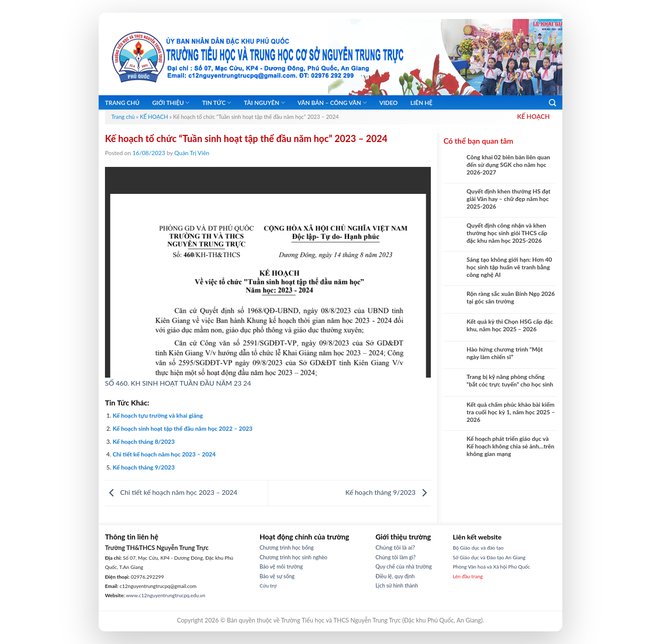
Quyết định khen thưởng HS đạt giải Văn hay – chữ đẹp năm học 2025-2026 (509, 199)
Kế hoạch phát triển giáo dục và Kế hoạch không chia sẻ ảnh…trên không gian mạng (511, 446)
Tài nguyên (264, 103)
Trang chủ (122, 103)
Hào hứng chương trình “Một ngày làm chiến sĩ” (505, 353)
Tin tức (216, 103)
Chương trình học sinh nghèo (294, 557)
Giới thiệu (171, 103)
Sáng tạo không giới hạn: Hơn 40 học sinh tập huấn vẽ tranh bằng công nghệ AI (509, 267)
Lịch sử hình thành (397, 586)
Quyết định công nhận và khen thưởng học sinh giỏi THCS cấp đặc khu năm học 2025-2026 (507, 233)
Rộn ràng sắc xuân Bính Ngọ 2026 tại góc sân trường (511, 297)
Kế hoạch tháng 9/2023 (144, 467)
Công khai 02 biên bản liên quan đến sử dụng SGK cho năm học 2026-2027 (508, 165)
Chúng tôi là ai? (395, 547)
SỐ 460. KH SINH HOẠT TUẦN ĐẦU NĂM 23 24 (178, 383)
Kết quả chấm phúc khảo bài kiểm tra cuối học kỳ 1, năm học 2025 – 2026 (511, 412)
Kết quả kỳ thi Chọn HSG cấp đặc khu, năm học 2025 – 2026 (510, 325)
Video (389, 103)
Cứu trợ (268, 586)
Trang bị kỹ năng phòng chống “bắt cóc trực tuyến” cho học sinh (510, 380)
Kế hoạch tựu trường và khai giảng (158, 415)
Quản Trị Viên (192, 153)
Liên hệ (421, 103)
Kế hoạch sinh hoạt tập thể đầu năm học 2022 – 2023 (183, 428)
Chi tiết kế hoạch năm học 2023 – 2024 (164, 454)
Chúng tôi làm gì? (396, 557)
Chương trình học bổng (287, 548)
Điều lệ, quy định (395, 576)
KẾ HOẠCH (154, 117)
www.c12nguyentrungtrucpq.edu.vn (166, 595)
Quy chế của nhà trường (404, 567)
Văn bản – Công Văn (332, 103)
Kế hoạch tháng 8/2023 (144, 441)
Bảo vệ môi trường (281, 567)
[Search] (552, 103)
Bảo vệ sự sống (277, 576)
